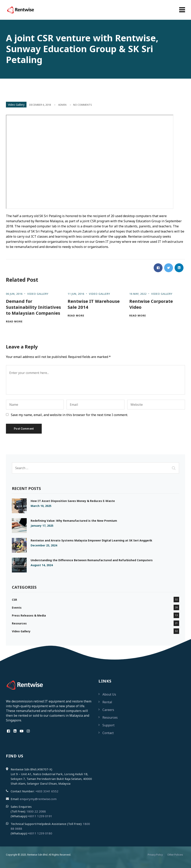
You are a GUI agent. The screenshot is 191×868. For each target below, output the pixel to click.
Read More (14, 321)
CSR (14, 600)
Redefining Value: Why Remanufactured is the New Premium (74, 521)
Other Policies (175, 855)
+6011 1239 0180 (40, 833)
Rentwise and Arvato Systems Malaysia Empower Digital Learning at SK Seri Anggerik (91, 540)
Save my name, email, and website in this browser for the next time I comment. (69, 415)
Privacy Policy (155, 855)
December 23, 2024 (44, 545)
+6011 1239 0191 (40, 816)
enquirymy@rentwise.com (38, 799)
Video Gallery (16, 105)
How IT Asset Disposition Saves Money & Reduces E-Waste (73, 501)
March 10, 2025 (41, 506)
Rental (107, 702)
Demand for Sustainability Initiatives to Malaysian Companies (33, 307)
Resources (19, 623)
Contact (108, 733)
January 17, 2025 (42, 526)
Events (17, 608)
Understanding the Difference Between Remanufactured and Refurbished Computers (92, 560)
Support (108, 725)
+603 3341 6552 (47, 791)
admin (62, 105)
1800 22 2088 (36, 811)
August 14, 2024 (42, 565)
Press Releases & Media (29, 615)
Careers (108, 710)
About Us (109, 694)
